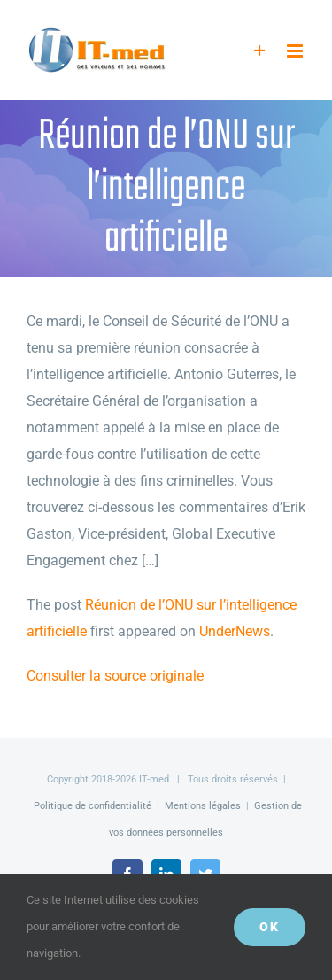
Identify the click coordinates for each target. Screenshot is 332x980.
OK (270, 927)
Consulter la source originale (115, 676)
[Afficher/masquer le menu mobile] (296, 51)
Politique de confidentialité (93, 806)
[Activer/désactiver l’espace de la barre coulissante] (260, 51)
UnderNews (235, 631)
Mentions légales (203, 806)
